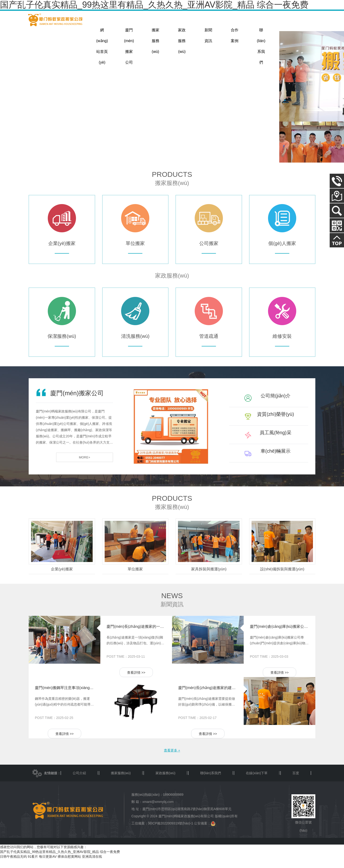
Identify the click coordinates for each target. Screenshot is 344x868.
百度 (296, 782)
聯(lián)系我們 (211, 782)
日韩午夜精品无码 (13, 866)
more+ (98, 466)
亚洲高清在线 (92, 866)
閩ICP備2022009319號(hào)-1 (171, 832)
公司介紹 (79, 782)
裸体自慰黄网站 (69, 866)
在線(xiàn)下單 (257, 782)
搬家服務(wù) (121, 782)
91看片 (33, 866)
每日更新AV (48, 866)
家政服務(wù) (165, 782)
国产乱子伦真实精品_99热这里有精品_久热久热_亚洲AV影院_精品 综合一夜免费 (60, 861)
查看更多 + (172, 759)
